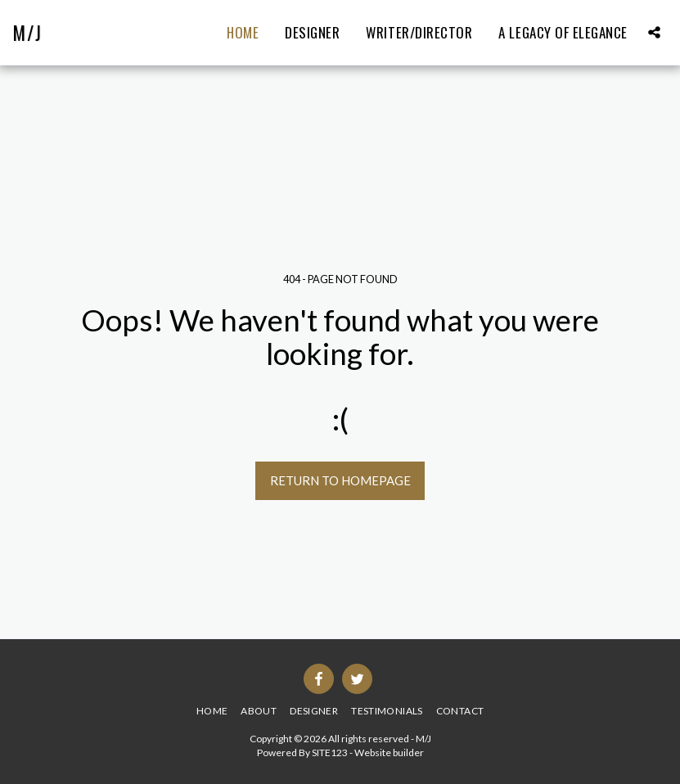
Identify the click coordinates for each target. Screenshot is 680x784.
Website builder (389, 752)
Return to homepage (340, 480)
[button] (654, 32)
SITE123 (330, 752)
